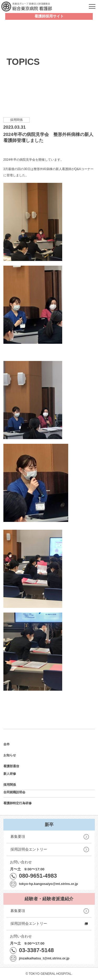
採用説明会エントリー (29, 849)
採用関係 (10, 785)
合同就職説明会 (14, 792)
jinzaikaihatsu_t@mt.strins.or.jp (44, 958)
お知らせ (10, 755)
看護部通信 (11, 766)
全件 (7, 744)
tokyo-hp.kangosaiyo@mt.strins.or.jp (49, 884)
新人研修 (10, 774)
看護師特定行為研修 (18, 803)
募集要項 (18, 837)
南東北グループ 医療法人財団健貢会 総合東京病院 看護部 (27, 7)
